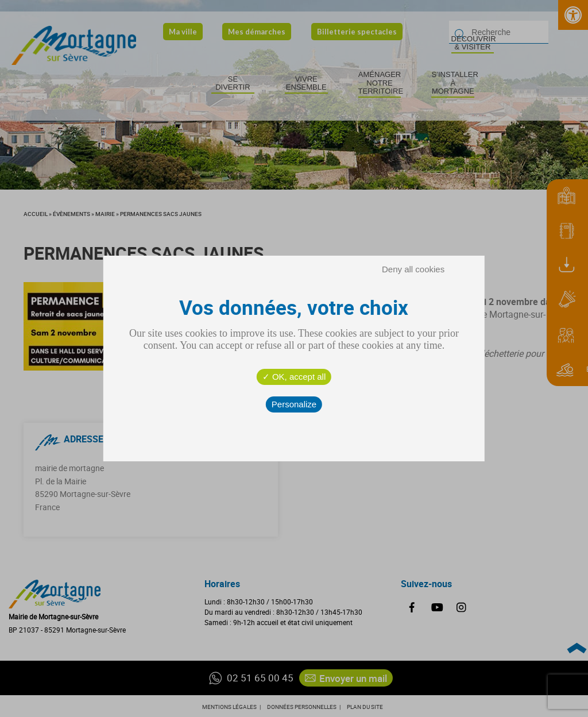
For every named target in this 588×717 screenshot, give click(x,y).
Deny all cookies (413, 269)
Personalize (294, 404)
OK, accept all (294, 377)
